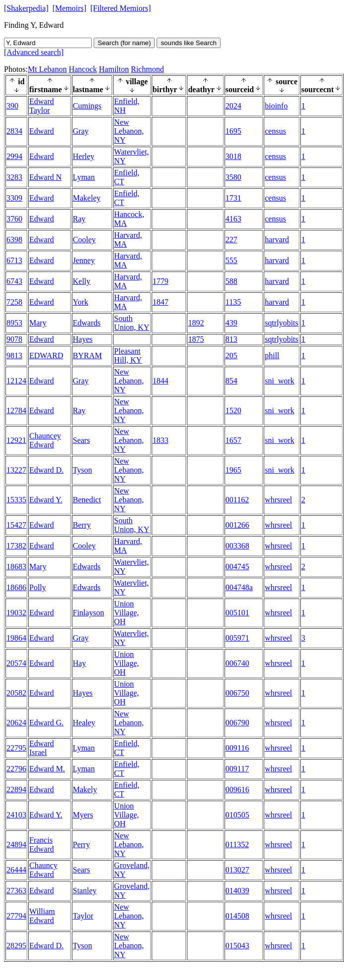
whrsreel (278, 500)
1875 (196, 339)
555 (231, 260)
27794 (16, 916)
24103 (16, 815)
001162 (237, 500)
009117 (237, 769)
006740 (237, 663)
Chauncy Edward (43, 870)
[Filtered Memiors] (120, 8)
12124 (16, 381)
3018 (233, 156)
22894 (16, 789)
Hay (80, 663)
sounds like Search (189, 43)
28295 (16, 946)
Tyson (83, 470)
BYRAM (87, 355)
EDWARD (46, 355)
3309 (14, 198)
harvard (277, 240)
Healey (84, 723)
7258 (14, 302)
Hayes (83, 339)
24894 (16, 844)
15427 (16, 525)
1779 (161, 281)
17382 (16, 546)
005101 (237, 613)
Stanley (85, 891)
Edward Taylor (42, 106)
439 (231, 323)
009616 (237, 789)
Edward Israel (42, 748)
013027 (237, 870)
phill (272, 355)
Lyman (84, 177)
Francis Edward (42, 844)
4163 (233, 219)
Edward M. (47, 769)
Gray (81, 131)
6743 (14, 281)
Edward (42, 131)
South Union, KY (132, 323)
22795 (16, 748)
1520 (233, 410)
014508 (237, 916)
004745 (237, 567)
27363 (16, 891)
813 (231, 339)
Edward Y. (46, 500)
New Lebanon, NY (129, 131)
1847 (161, 302)
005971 (237, 638)
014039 (237, 891)
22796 (16, 769)
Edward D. (46, 470)
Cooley (84, 240)
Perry (82, 844)
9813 (14, 355)
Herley (84, 156)
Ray (79, 219)
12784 (16, 410)
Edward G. (46, 723)
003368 (237, 546)
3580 (233, 177)
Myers (83, 815)
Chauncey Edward (45, 440)
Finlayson (88, 613)
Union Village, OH (126, 613)
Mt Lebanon (47, 69)
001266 (237, 525)
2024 (233, 106)
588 (231, 281)
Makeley (87, 198)
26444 (16, 870)
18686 (16, 587)
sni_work (280, 381)
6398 (14, 240)
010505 (237, 815)
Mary (38, 323)
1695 (233, 131)
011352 (237, 844)
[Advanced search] (34, 52)
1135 (233, 302)
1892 (196, 323)
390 (12, 106)
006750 (237, 693)
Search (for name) (124, 43)
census (275, 131)
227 (231, 240)
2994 (14, 156)
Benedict (87, 500)
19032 (16, 613)
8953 (14, 323)
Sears (82, 440)
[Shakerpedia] (26, 8)
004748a (239, 587)
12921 (16, 440)
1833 (161, 440)
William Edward (42, 916)
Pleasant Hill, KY (128, 355)
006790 (237, 723)
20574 (16, 663)
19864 (16, 638)
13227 (16, 470)
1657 (233, 440)
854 (231, 381)
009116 (237, 748)
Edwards (87, 323)
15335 (16, 500)
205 (231, 355)
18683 (16, 567)
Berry (82, 525)
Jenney (84, 260)
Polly (38, 587)
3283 (14, 177)
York (81, 302)
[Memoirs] (69, 8)
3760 (14, 219)
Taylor (83, 916)
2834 (14, 131)
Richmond (147, 69)
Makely (85, 789)
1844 (161, 381)
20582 (16, 693)
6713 (14, 260)
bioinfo (276, 106)
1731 (233, 198)
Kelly (82, 281)
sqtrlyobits (282, 323)
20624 (16, 723)
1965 (233, 470)
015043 (237, 946)
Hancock (83, 69)
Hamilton (114, 69)
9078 (14, 339)
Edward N (45, 177)
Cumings (87, 106)
